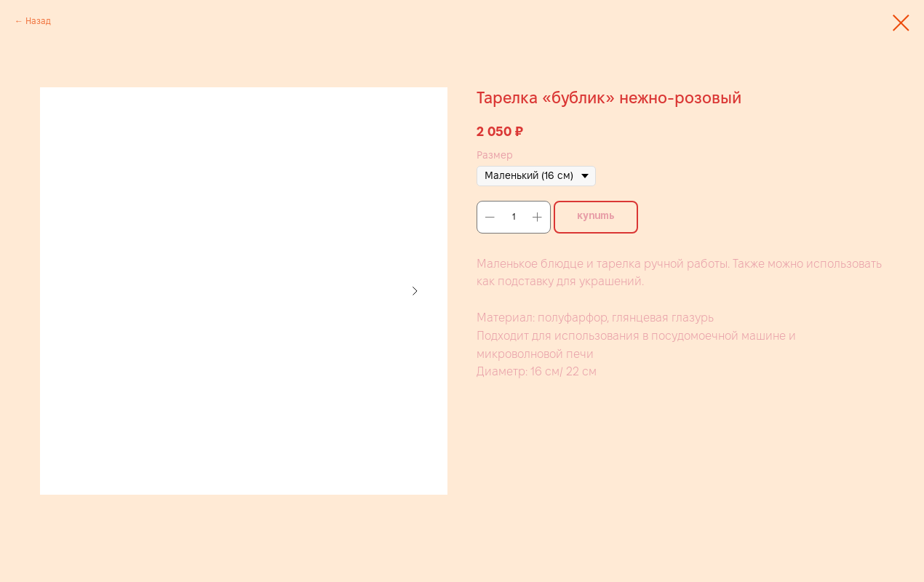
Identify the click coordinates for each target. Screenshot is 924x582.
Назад (38, 21)
